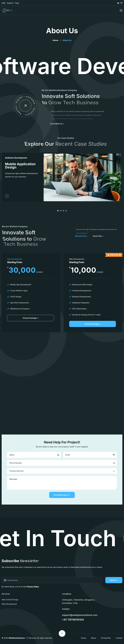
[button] (58, 211)
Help (4, 3)
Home (83, 638)
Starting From (15, 262)
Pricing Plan (106, 638)
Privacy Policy (33, 587)
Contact (119, 638)
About (93, 638)
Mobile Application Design (20, 166)
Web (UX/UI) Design (10, 600)
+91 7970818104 (73, 620)
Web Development (9, 604)
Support (10, 3)
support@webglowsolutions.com (80, 615)
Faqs (17, 3)
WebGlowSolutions (17, 638)
